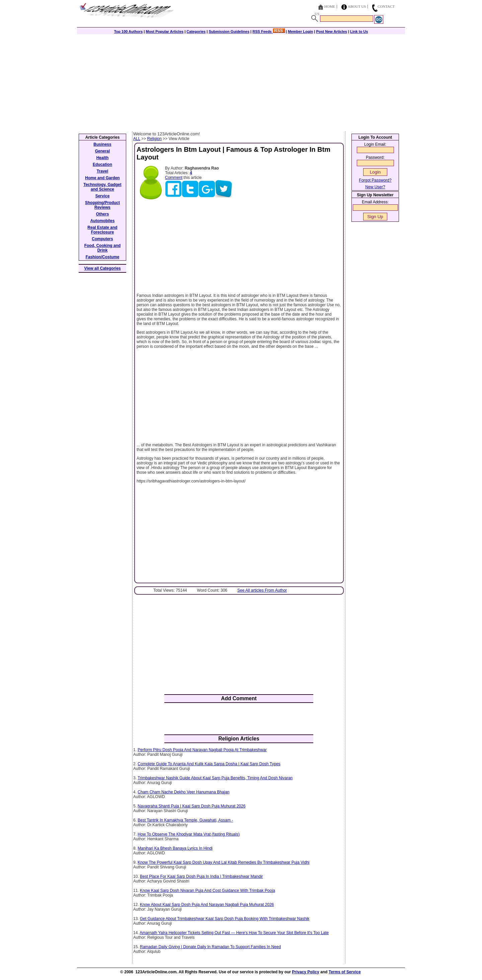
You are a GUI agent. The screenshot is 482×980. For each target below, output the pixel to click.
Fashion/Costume (103, 257)
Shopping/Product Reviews (102, 205)
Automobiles (103, 221)
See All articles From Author (262, 590)
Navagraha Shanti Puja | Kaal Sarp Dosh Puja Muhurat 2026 (191, 806)
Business (102, 144)
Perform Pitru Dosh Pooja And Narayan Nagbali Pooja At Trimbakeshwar (202, 750)
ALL (137, 139)
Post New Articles (332, 31)
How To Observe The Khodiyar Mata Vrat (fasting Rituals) (189, 834)
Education (102, 165)
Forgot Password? (375, 180)
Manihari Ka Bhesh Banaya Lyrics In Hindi (175, 848)
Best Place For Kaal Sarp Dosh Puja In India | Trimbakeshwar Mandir (201, 876)
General (103, 151)
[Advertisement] (241, 81)
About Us (357, 6)
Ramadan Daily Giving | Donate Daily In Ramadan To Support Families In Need (210, 947)
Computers (102, 239)
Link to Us (359, 31)
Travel (103, 171)
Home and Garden (102, 178)
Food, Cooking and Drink (103, 248)
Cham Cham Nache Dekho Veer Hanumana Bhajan (183, 792)
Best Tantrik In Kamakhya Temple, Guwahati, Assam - (185, 820)
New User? (375, 187)
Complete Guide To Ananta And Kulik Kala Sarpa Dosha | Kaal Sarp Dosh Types (209, 764)
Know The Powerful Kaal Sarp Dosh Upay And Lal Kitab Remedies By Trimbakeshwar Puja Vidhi (223, 862)
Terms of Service (345, 972)
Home (330, 6)
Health (103, 158)
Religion (154, 139)
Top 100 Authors (129, 31)
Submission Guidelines (229, 31)
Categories (196, 31)
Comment (174, 178)
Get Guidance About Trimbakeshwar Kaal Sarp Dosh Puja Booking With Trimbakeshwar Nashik (225, 919)
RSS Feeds (269, 31)
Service (103, 196)
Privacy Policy (305, 972)
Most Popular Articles (165, 31)
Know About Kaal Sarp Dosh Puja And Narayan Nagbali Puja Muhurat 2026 (207, 905)
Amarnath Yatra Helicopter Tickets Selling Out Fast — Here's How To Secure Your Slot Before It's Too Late (234, 933)
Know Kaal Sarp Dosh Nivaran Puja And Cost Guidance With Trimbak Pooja (208, 891)
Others (103, 214)
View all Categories (103, 268)
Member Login (300, 31)
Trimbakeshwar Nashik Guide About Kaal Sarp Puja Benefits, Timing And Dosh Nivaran (215, 778)
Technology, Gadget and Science (102, 187)
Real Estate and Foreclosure (102, 230)
